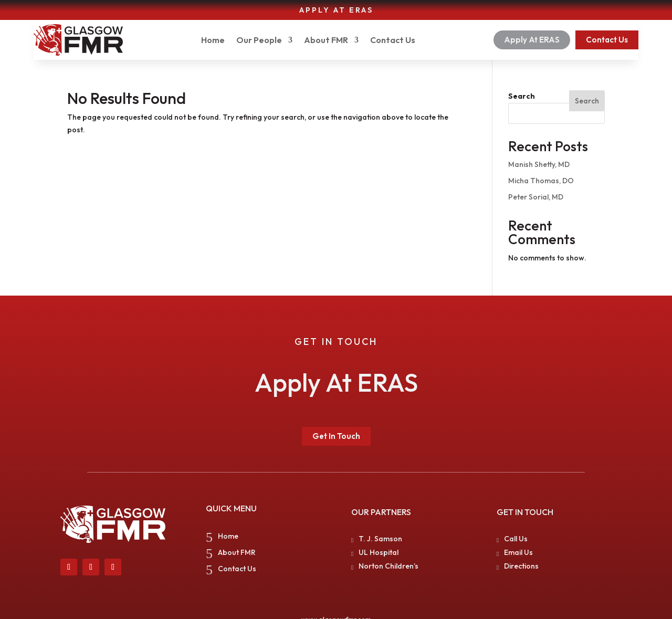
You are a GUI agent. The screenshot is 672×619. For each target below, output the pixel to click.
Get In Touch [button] (336, 436)
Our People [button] (259, 40)
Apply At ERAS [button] (532, 40)
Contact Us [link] (393, 40)
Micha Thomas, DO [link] (541, 181)
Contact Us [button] (607, 40)
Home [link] (213, 40)
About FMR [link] (326, 40)
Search (522, 96)
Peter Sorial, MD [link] (536, 197)
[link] (78, 40)
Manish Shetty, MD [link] (539, 164)
